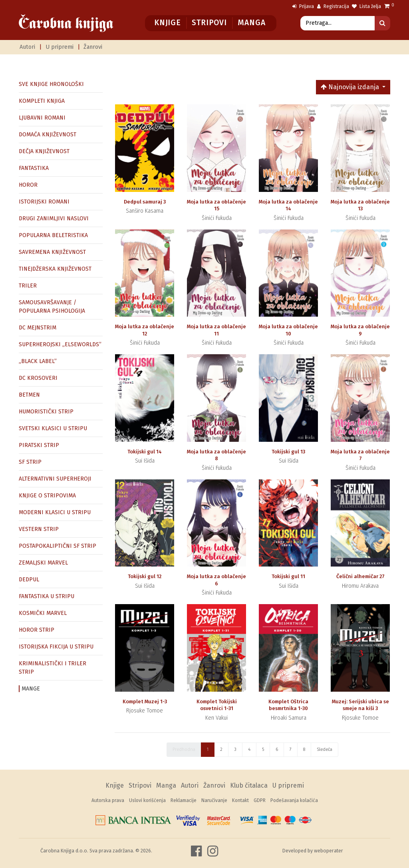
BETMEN (29, 395)
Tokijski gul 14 (145, 452)
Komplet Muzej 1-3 (145, 701)
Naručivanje (214, 800)
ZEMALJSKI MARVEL (43, 563)
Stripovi (209, 23)
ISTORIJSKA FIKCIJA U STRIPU (56, 647)
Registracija (333, 6)
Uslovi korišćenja (147, 800)
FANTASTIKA (34, 168)
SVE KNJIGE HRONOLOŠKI (51, 84)
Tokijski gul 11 (288, 576)
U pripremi (60, 47)
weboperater (329, 851)
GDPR (260, 800)
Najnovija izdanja (351, 87)
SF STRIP (30, 462)
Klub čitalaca (249, 785)
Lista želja (366, 6)
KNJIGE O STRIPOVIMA (47, 496)
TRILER (28, 286)
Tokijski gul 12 (145, 576)
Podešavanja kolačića (294, 800)
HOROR (28, 185)
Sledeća (325, 749)
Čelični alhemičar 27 (360, 576)
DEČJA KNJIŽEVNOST (44, 151)
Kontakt (240, 800)
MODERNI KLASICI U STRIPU (55, 512)
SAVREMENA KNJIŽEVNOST (52, 252)
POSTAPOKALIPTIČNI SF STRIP (58, 546)
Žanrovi (93, 47)
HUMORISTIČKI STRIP (46, 412)
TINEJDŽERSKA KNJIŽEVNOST (55, 269)
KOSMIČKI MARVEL (43, 613)
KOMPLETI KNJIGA (42, 101)
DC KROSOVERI (38, 378)
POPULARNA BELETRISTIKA (53, 235)
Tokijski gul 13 (288, 452)
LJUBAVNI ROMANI (42, 118)
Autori (27, 47)
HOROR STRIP (37, 630)
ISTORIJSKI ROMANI (44, 202)
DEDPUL (29, 580)
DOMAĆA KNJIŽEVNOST (48, 135)
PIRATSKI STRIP (39, 445)
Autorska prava (108, 800)
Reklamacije (184, 800)
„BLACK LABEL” (38, 361)
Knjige (168, 23)
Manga (251, 23)
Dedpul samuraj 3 (145, 202)
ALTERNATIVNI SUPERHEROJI (55, 479)
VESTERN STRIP (39, 529)
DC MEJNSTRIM (38, 328)
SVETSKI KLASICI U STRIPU (53, 428)
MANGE (31, 689)
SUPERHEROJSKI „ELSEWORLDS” (60, 344)
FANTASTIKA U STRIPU (47, 596)
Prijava (303, 6)
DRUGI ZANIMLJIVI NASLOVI (54, 218)
